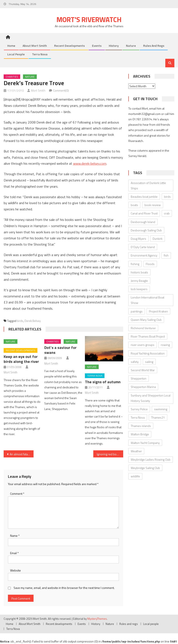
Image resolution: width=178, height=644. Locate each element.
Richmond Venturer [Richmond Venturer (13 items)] (143, 328)
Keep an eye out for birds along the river (21, 359)
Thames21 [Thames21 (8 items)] (158, 417)
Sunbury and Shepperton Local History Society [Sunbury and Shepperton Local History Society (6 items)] (151, 398)
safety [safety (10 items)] (135, 362)
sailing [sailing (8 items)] (149, 362)
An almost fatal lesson (22, 454)
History (114, 46)
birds (20, 321)
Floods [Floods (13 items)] (150, 264)
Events (97, 46)
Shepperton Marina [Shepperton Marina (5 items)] (143, 387)
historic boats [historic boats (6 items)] (139, 272)
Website (15, 570)
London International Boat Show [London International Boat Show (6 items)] (147, 300)
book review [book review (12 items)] (153, 205)
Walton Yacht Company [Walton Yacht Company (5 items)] (145, 443)
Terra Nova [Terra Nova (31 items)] (138, 417)
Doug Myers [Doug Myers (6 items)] (138, 239)
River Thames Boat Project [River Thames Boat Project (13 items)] (148, 336)
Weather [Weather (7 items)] (136, 451)
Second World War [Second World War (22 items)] (143, 370)
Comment (17, 494)
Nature (131, 46)
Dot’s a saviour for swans (60, 350)
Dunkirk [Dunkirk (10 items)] (158, 239)
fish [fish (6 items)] (166, 255)
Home (11, 46)
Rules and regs (154, 46)
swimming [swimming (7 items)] (161, 409)
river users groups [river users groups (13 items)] (143, 345)
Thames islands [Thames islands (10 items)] (141, 426)
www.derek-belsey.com (90, 163)
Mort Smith (38, 90)
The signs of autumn (103, 382)
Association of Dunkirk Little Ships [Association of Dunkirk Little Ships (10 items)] (148, 186)
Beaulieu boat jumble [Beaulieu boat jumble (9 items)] (144, 197)
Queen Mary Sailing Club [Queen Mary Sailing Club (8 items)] (146, 320)
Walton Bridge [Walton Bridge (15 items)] (140, 434)
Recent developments (69, 46)
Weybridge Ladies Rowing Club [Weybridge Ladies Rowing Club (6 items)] (151, 459)
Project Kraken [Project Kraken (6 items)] (158, 311)
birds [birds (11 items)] (167, 197)
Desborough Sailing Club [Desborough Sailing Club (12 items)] (146, 230)
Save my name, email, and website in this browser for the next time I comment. (64, 588)
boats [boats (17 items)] (134, 205)
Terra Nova (40, 54)
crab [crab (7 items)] (167, 213)
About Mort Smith (35, 46)
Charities (12, 77)
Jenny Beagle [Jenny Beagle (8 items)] (139, 281)
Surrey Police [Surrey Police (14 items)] (139, 409)
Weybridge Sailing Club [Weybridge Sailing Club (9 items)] (145, 468)
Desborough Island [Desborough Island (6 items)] (143, 222)
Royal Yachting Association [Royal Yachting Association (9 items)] (148, 353)
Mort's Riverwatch (89, 20)
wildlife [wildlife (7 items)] (135, 476)
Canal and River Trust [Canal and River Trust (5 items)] (144, 213)
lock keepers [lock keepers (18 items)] (139, 289)
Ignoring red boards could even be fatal (110, 454)
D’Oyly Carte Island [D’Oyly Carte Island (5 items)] (143, 247)
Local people (16, 54)
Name (15, 536)
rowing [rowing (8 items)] (165, 345)
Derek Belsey (33, 321)
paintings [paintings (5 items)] (137, 311)
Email (14, 553)
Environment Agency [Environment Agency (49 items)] (144, 255)
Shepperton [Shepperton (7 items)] (139, 378)
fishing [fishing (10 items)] (135, 264)
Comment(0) (61, 90)
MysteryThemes (97, 619)
